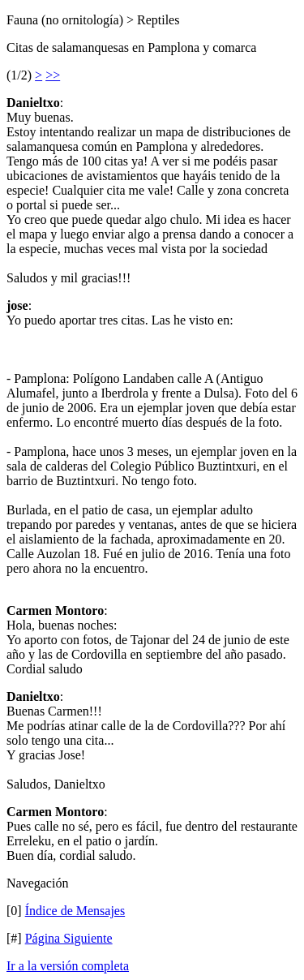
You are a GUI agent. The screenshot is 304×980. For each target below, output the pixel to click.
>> (53, 75)
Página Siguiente (69, 938)
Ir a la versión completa (68, 966)
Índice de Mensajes (75, 911)
